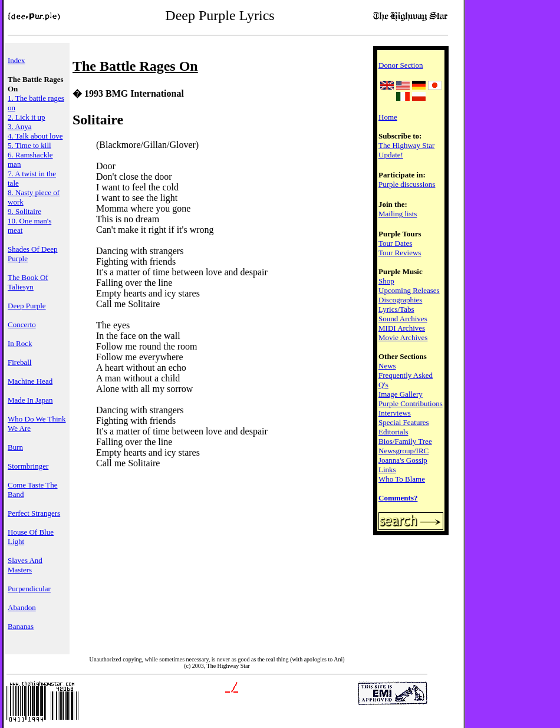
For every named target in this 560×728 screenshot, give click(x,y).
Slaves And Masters (25, 565)
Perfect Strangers (34, 513)
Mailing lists (398, 214)
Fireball (19, 362)
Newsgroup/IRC (403, 451)
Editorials (393, 432)
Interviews (395, 413)
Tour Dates (395, 243)
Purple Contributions (411, 403)
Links (387, 470)
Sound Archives (403, 319)
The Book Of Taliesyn (28, 282)
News (387, 366)
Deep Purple (27, 306)
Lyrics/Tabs (396, 309)
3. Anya (19, 126)
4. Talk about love (35, 136)
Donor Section (401, 65)
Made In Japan (30, 400)
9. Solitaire (24, 211)
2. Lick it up (27, 117)
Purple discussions (407, 184)
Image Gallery (401, 394)
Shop (386, 281)
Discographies (400, 300)
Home (388, 117)
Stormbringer (28, 466)
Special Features (404, 422)
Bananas (21, 626)
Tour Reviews (400, 253)
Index (17, 60)
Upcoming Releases (409, 290)
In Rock (20, 343)
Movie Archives (403, 337)
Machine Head (30, 381)
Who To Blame (402, 479)
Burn (15, 447)
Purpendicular (29, 589)
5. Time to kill (29, 145)
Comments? (398, 498)
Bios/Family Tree (405, 441)
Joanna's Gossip (403, 460)
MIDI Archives (402, 328)
